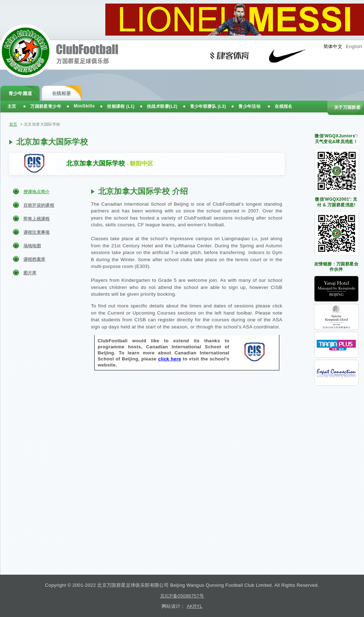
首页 (13, 124)
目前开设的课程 (39, 205)
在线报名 (284, 106)
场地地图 (32, 246)
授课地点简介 (37, 192)
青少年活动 (249, 106)
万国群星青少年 (46, 106)
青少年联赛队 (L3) (208, 106)
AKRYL (195, 606)
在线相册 (62, 93)
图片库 (30, 273)
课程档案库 (35, 259)
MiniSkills (84, 106)
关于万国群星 (347, 107)
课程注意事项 (37, 232)
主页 (12, 106)
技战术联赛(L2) (162, 106)
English (354, 46)
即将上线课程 (37, 219)
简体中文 (333, 46)
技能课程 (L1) (121, 106)
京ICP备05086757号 (182, 596)
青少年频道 (20, 93)
